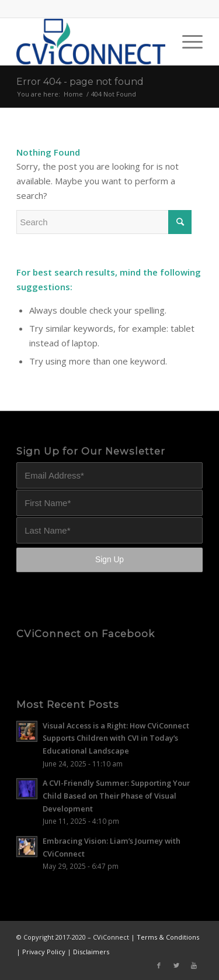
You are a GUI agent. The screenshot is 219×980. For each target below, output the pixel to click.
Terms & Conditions (168, 937)
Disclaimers (91, 952)
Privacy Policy (44, 952)
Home (73, 94)
